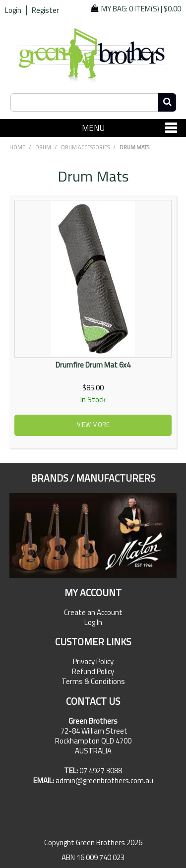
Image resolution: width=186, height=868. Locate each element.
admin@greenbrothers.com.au (104, 780)
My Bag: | (141, 9)
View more (93, 425)
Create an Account (93, 613)
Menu (93, 128)
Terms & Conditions (93, 682)
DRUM (43, 147)
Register (45, 10)
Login (13, 10)
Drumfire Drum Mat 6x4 (93, 365)
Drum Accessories (85, 147)
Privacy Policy (93, 662)
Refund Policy (93, 672)
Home (17, 147)
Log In (93, 622)
